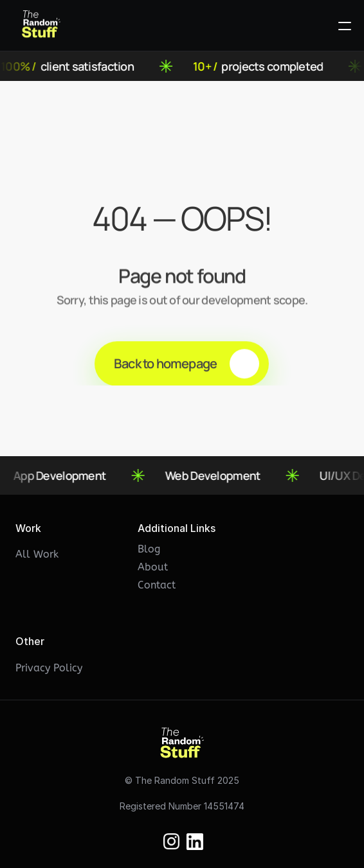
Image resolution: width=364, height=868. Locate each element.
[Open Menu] (345, 26)
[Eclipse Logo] (41, 26)
